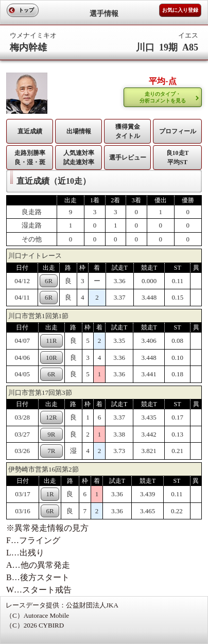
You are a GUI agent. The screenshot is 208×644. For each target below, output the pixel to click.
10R (51, 358)
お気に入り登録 (180, 10)
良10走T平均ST (178, 158)
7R (51, 451)
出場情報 (79, 131)
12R (51, 417)
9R (51, 434)
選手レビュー (128, 158)
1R (50, 494)
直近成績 (30, 131)
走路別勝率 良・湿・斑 (30, 158)
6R (49, 281)
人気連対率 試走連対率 (79, 158)
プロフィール (178, 131)
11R (51, 341)
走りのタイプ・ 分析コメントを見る (163, 97)
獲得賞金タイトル (128, 131)
